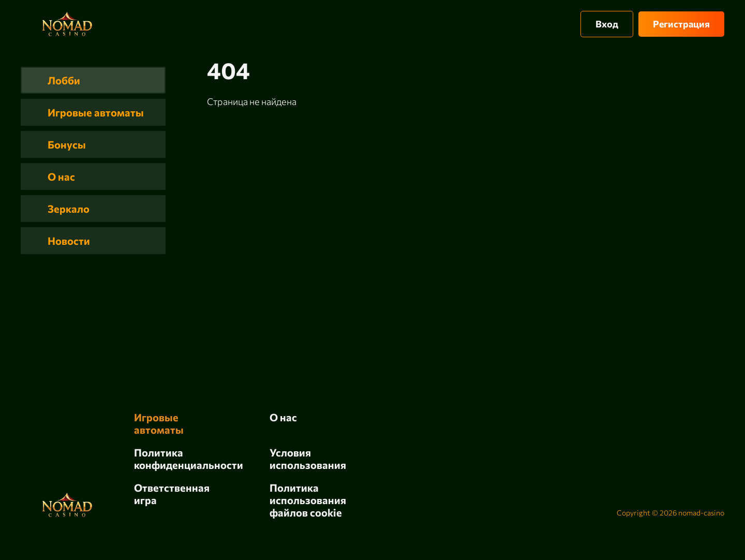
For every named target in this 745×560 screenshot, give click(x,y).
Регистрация (681, 24)
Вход (607, 24)
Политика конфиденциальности (189, 459)
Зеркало (69, 209)
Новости (69, 241)
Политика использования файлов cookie (308, 500)
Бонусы (67, 144)
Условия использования (308, 459)
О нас (61, 176)
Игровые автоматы (96, 112)
